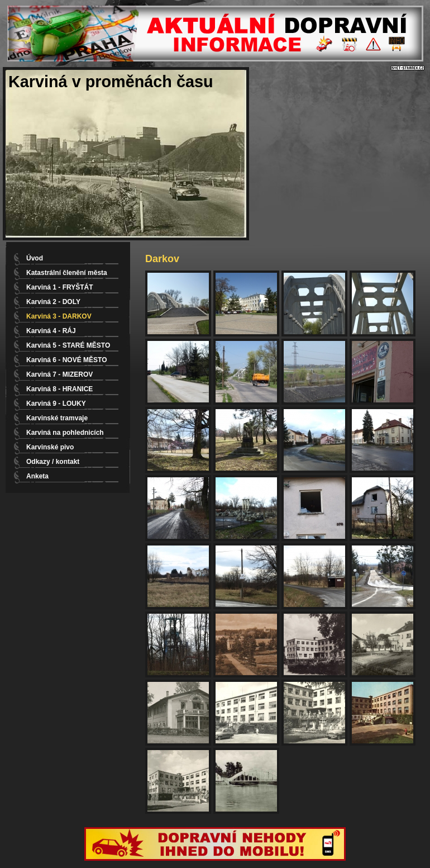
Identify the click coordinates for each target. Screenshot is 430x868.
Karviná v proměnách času (111, 82)
